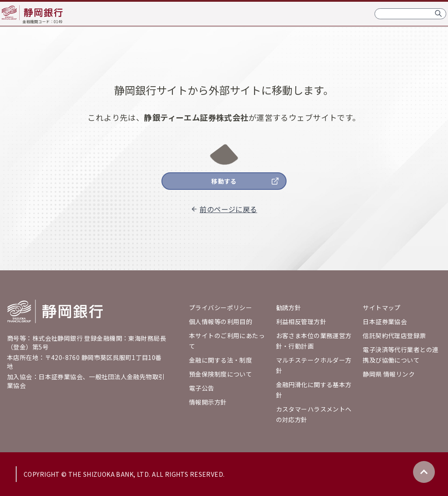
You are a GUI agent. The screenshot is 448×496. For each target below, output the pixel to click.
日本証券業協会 (385, 321)
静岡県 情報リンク (389, 374)
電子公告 (202, 388)
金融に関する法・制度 (220, 360)
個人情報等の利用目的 (220, 321)
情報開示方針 (208, 402)
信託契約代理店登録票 (394, 335)
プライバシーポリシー (220, 307)
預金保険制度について (220, 374)
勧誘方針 (289, 307)
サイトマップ (382, 307)
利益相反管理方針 (301, 321)
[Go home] (55, 311)
